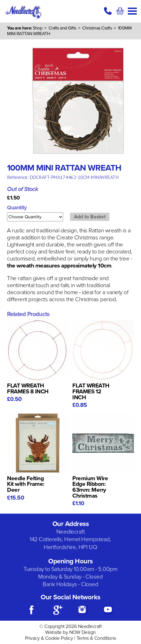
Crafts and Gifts (62, 28)
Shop (38, 28)
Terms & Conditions (96, 638)
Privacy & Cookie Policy (49, 638)
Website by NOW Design (70, 632)
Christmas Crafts (97, 28)
